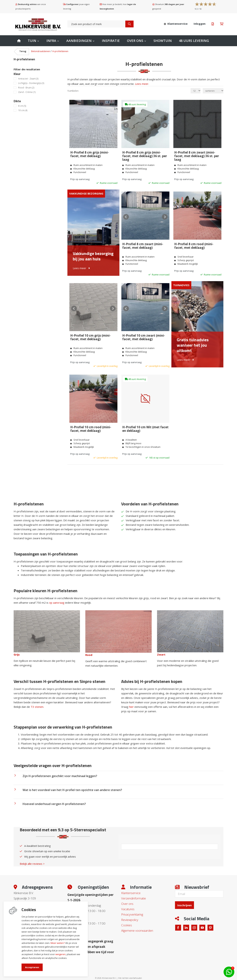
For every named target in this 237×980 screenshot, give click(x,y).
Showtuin (163, 41)
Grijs (17, 648)
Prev (127, 125)
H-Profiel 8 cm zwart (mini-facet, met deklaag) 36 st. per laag (196, 155)
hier (131, 700)
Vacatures (128, 903)
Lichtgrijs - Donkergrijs (31, 83)
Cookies (127, 919)
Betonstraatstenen (41, 51)
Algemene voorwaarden (137, 924)
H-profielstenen (60, 51)
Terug (23, 51)
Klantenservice (131, 886)
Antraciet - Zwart (28, 79)
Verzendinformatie (134, 892)
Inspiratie (111, 41)
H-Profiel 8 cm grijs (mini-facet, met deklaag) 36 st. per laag (144, 155)
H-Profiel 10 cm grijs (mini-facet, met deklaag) (90, 333)
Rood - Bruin (26, 88)
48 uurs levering (194, 41)
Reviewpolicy (130, 913)
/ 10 (198, 9)
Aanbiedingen (79, 41)
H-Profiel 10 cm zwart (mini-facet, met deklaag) (143, 333)
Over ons (135, 41)
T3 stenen (37, 700)
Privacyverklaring (132, 908)
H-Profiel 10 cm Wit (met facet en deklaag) (145, 423)
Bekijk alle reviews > (32, 857)
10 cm (23, 110)
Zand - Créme (27, 92)
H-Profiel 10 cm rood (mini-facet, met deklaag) (91, 423)
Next (164, 125)
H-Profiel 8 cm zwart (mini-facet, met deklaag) (143, 243)
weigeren (61, 954)
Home (19, 41)
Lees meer (142, 84)
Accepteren (32, 967)
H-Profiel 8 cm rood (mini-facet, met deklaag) (194, 243)
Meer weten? (58, 943)
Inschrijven (186, 898)
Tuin (32, 41)
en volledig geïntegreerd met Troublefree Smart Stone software (132, 978)
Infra (51, 41)
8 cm (22, 106)
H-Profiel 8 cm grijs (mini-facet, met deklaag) (89, 153)
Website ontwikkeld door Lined (91, 978)
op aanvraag (57, 596)
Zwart (161, 648)
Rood (89, 648)
